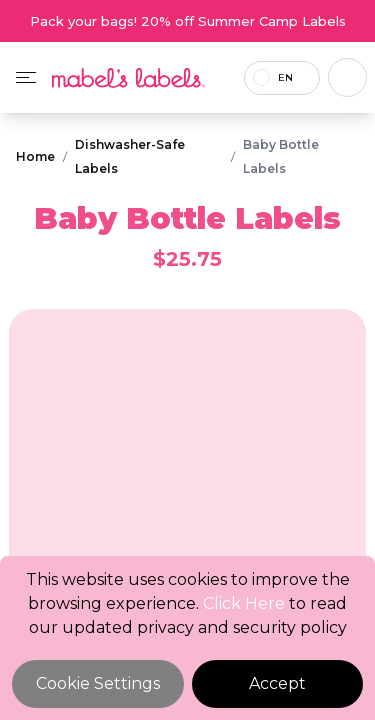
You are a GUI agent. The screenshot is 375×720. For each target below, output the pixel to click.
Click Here (244, 603)
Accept (277, 683)
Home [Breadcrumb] (35, 156)
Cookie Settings (98, 683)
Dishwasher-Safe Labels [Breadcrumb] (130, 156)
